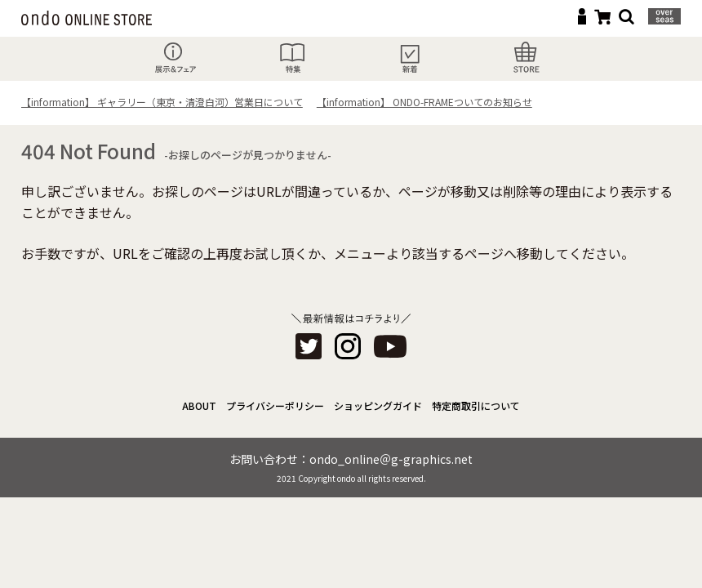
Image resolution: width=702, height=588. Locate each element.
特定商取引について (476, 405)
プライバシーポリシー (275, 405)
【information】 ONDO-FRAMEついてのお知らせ (424, 102)
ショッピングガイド (378, 405)
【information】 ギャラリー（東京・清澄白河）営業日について (162, 102)
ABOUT (199, 405)
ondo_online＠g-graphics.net (391, 459)
